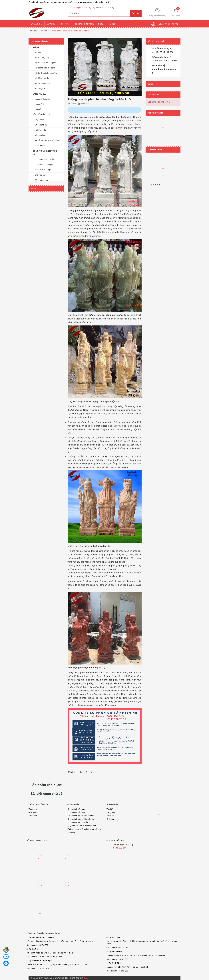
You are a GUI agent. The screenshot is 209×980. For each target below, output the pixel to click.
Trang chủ (36, 24)
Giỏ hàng (110, 819)
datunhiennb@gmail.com (164, 71)
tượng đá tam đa (102, 546)
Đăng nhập (153, 16)
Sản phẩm (66, 24)
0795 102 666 (166, 52)
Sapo (86, 978)
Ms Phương (157, 61)
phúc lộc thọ (113, 401)
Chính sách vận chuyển (78, 822)
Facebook (155, 185)
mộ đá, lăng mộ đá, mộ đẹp (102, 8)
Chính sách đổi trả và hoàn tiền (81, 816)
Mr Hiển (156, 52)
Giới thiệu (52, 24)
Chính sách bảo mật (76, 812)
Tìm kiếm (110, 809)
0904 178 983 (170, 61)
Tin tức (102, 24)
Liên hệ (113, 24)
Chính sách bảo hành (77, 809)
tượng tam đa (97, 315)
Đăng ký (163, 16)
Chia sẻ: (71, 772)
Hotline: (168, 24)
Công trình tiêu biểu (85, 24)
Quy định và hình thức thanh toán (82, 826)
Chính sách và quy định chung (81, 819)
